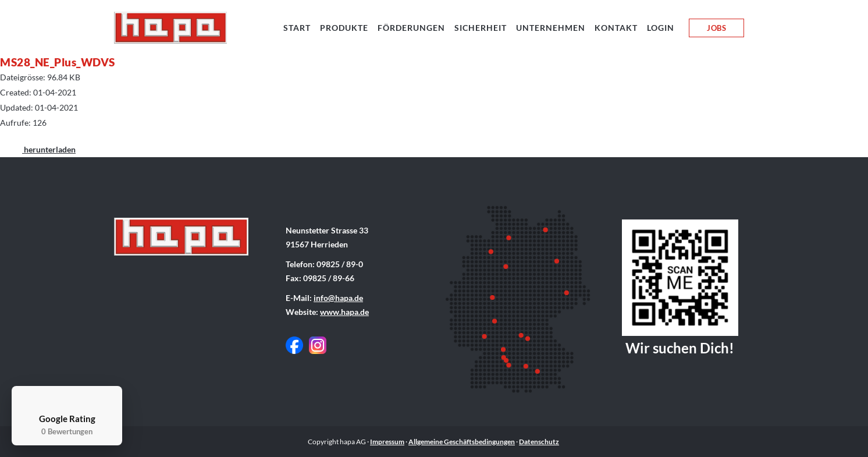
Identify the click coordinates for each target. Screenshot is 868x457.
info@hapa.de (338, 298)
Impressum (387, 442)
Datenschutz (539, 442)
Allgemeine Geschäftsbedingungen (462, 442)
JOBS (716, 28)
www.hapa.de (344, 312)
